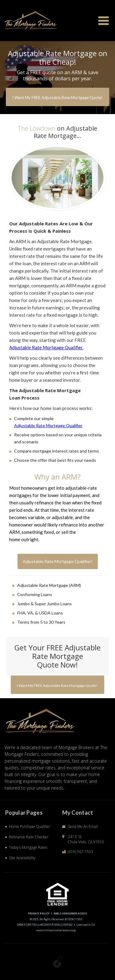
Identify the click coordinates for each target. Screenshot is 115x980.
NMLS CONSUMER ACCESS (70, 913)
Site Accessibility (22, 858)
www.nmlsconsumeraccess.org (56, 930)
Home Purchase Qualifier (30, 827)
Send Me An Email (83, 827)
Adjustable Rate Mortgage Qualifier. (46, 347)
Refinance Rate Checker (29, 837)
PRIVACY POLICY (39, 913)
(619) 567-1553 (80, 852)
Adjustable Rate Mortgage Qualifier (48, 425)
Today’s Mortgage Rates (28, 847)
